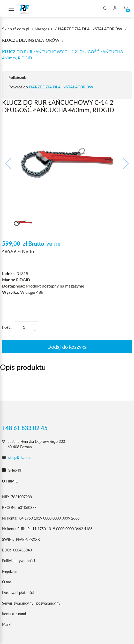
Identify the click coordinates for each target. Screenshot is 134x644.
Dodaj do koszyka (67, 347)
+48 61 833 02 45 (25, 428)
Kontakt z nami (14, 614)
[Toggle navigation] (11, 9)
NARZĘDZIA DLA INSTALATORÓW (61, 87)
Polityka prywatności (18, 561)
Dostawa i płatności (18, 593)
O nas (7, 582)
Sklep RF (12, 470)
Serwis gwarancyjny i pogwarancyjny (31, 603)
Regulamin (10, 571)
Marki (7, 624)
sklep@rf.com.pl (21, 457)
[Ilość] (27, 327)
